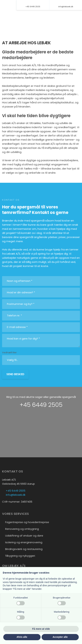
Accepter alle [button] (60, 637)
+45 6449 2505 (41, 405)
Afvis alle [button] (22, 637)
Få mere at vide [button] (41, 629)
